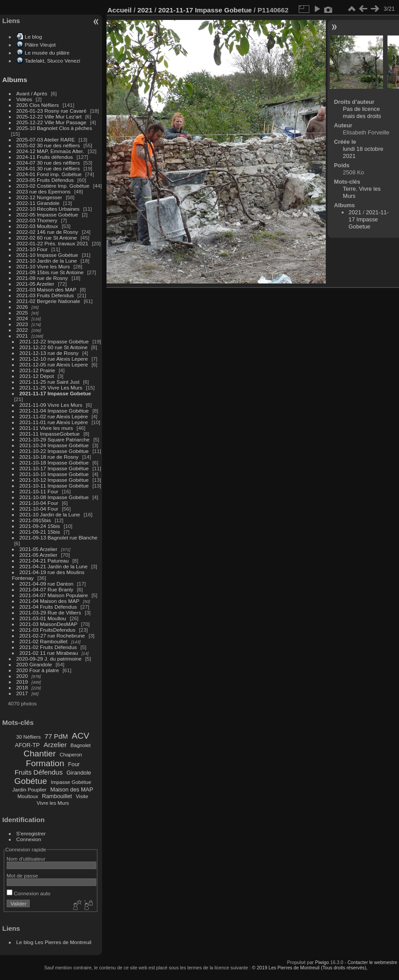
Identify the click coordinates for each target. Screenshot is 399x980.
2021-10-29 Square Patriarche (55, 439)
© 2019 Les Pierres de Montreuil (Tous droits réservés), (310, 968)
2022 (22, 330)
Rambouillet (57, 796)
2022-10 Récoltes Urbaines (48, 209)
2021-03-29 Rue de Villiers (50, 612)
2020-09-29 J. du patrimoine (49, 659)
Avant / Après (32, 93)
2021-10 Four (32, 249)
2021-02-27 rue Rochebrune (52, 636)
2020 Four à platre (38, 670)
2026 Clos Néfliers (38, 105)
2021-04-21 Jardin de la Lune (54, 566)
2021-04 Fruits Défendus (48, 607)
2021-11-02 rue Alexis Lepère (54, 416)
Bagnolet (81, 745)
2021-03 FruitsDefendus (47, 630)
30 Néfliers (29, 737)
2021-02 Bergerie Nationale (48, 301)
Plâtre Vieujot (40, 45)
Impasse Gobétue (71, 782)
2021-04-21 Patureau (44, 561)
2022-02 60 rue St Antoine (47, 238)
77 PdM (56, 736)
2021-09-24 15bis (40, 526)
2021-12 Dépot (37, 376)
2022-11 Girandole (38, 203)
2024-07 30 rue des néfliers (48, 163)
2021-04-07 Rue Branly (47, 589)
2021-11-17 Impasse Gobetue (55, 393)
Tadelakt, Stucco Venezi (53, 61)
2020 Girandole (34, 664)
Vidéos (24, 99)
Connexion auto (29, 893)
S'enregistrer (31, 833)
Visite (82, 796)
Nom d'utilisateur (26, 859)
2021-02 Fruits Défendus (48, 647)
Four (74, 764)
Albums (15, 80)
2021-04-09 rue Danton (47, 584)
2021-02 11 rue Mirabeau (49, 653)
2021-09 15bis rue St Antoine (50, 272)
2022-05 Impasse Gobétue (47, 214)
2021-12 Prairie (37, 370)
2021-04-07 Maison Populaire (54, 595)
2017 (22, 693)
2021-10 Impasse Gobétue (47, 255)
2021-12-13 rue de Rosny (49, 353)
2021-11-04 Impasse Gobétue (54, 411)
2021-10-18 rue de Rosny (49, 457)
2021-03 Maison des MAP (46, 289)
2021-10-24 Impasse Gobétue (54, 445)
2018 (22, 687)
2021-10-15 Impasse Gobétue (54, 474)
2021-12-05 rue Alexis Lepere (54, 364)
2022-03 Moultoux (37, 226)
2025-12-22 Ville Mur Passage (51, 122)
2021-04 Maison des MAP (49, 601)
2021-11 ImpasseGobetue (50, 434)
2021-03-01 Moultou (43, 618)
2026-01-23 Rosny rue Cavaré (51, 111)
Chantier (40, 754)
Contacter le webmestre (372, 962)
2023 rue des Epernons (43, 191)
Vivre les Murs (53, 803)
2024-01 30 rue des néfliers (49, 168)
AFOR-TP (27, 745)
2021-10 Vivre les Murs (43, 266)
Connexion (29, 839)
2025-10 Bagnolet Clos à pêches (54, 128)
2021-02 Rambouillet (44, 641)
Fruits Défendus (39, 772)
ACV (81, 736)
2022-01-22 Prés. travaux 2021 (52, 243)
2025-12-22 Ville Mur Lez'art (49, 116)
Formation (45, 763)
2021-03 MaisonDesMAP (49, 624)
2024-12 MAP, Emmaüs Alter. (50, 151)
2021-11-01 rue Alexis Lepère (54, 422)
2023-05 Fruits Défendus (45, 180)
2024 (22, 318)
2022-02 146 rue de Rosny (47, 232)
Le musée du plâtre (47, 53)
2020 (22, 676)
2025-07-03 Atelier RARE (46, 140)
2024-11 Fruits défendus (45, 157)
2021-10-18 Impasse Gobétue (54, 462)
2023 (22, 324)
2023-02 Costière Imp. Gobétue (53, 186)
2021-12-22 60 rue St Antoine (54, 347)
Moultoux (28, 796)
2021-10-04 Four (39, 503)
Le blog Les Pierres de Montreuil (54, 942)
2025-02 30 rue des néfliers (48, 145)
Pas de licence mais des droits (362, 112)
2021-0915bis (35, 520)
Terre (350, 189)
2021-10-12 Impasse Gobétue (54, 480)
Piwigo (322, 962)
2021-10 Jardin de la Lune (47, 261)
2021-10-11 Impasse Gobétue (54, 486)
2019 (22, 682)
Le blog (34, 37)
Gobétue (31, 781)
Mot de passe (22, 876)
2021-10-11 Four (39, 491)
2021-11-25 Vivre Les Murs (51, 388)
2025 (22, 313)
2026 (22, 307)
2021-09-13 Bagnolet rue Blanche (59, 537)
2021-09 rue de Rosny (42, 278)
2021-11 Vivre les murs (46, 428)
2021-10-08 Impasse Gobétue (54, 497)
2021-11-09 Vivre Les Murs (51, 405)
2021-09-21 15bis (40, 532)
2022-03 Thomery (37, 220)
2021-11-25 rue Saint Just (49, 382)
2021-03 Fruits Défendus (45, 295)
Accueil (120, 10)
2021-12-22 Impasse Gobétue (54, 341)
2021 (22, 336)
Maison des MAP (72, 789)
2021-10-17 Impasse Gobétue (54, 468)
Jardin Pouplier (30, 790)
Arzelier (55, 745)
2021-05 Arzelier (36, 284)
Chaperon (71, 755)
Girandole (79, 773)
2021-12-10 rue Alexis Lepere (54, 359)
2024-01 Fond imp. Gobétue (49, 174)
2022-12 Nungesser (39, 197)
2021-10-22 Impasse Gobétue (54, 451)
